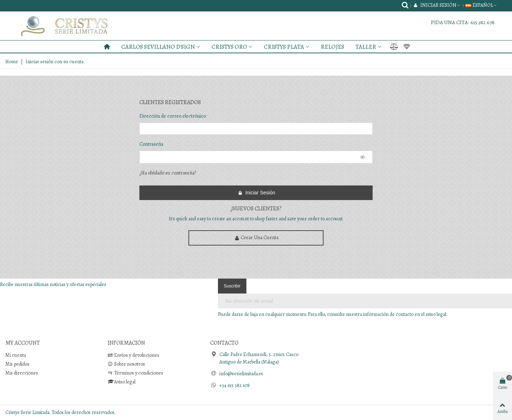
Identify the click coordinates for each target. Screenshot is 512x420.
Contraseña (151, 144)
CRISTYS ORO (229, 47)
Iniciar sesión (256, 193)
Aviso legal (122, 382)
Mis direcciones (22, 373)
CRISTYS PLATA (284, 47)
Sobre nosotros (126, 364)
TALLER (366, 47)
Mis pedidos (17, 364)
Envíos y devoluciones (134, 355)
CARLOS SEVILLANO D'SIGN (158, 47)
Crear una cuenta (256, 238)
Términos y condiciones (135, 373)
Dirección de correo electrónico (173, 116)
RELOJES (332, 47)
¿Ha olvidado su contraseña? (168, 173)
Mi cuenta (16, 355)
